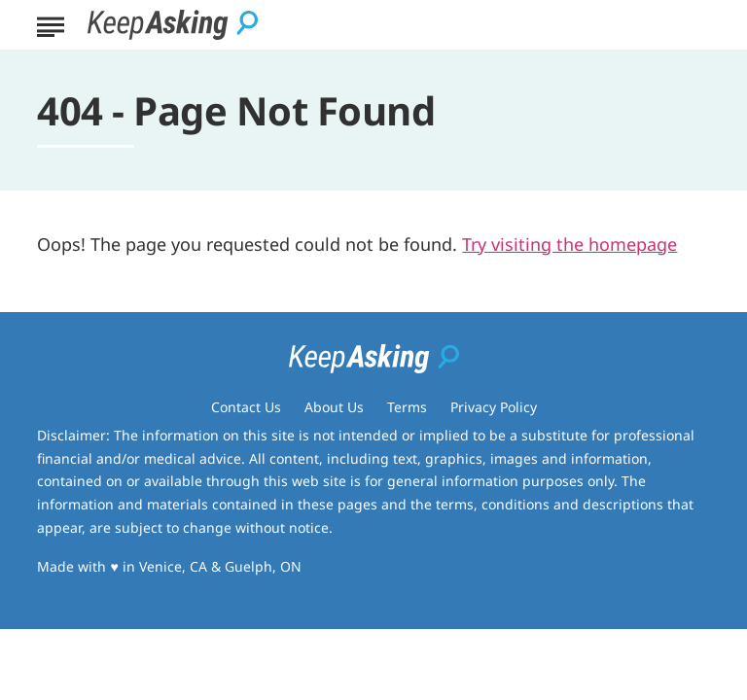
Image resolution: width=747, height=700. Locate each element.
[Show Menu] (50, 23)
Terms (407, 407)
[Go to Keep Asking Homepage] (173, 25)
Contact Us (246, 407)
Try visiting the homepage (569, 244)
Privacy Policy (494, 407)
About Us (334, 407)
